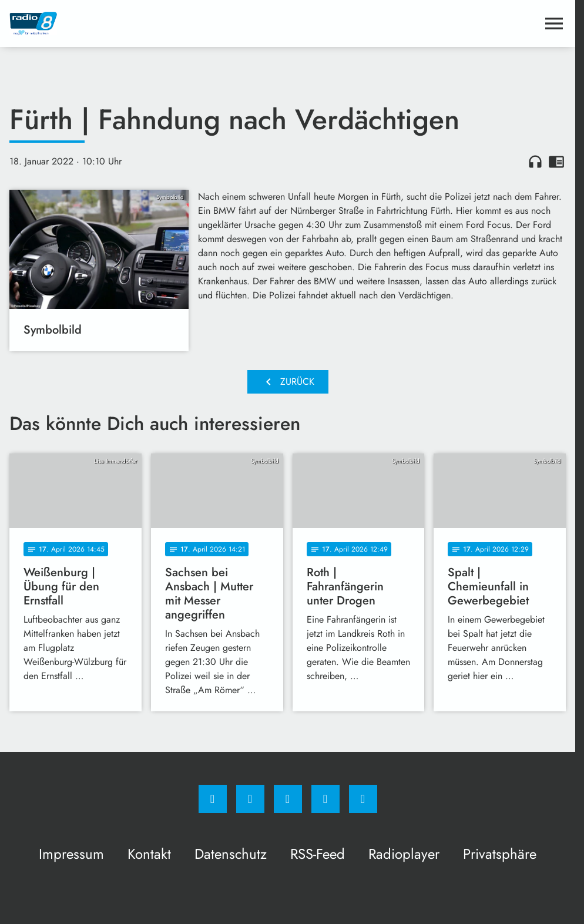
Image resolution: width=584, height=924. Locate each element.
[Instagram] (250, 799)
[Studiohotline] (325, 799)
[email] (363, 799)
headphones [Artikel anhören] (535, 162)
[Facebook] (213, 799)
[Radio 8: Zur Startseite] (149, 23)
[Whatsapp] (288, 799)
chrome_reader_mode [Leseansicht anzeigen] (556, 162)
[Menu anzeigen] (554, 23)
